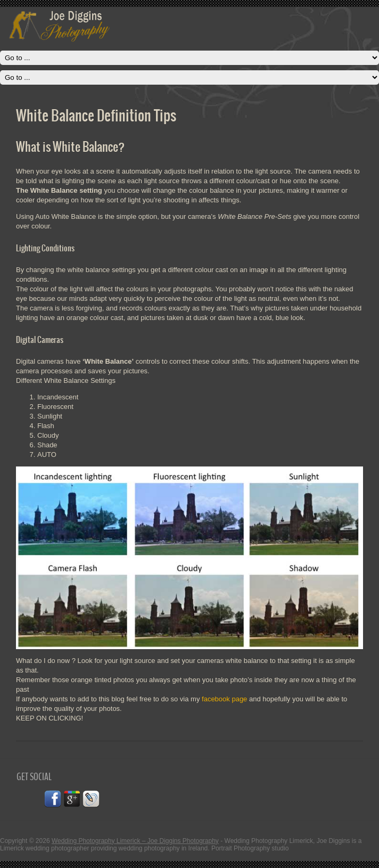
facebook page (224, 699)
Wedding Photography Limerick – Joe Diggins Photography (135, 841)
